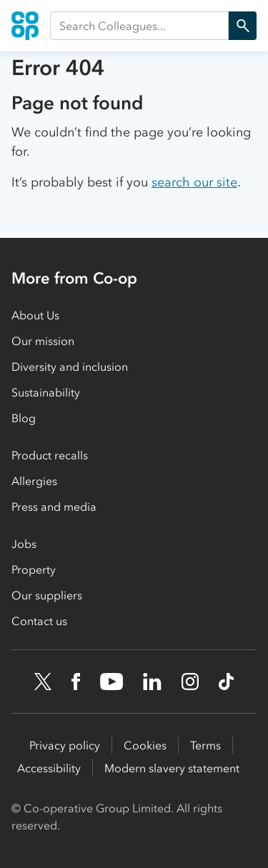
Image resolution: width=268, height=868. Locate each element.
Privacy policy (65, 745)
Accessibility (49, 768)
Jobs (24, 544)
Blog (24, 418)
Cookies (145, 745)
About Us (35, 315)
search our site (194, 182)
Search (239, 26)
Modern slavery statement (172, 768)
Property (34, 569)
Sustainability (46, 392)
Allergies (34, 481)
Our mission (43, 341)
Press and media (54, 507)
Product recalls (50, 455)
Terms (205, 745)
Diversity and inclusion (70, 366)
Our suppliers (47, 595)
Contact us (39, 621)
